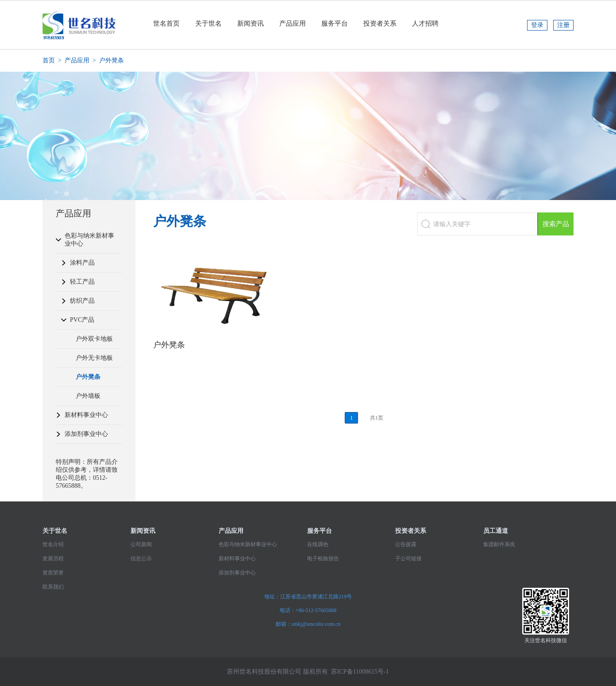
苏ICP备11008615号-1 (360, 672)
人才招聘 (425, 23)
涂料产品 (82, 263)
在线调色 (318, 544)
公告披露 (406, 544)
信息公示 (141, 559)
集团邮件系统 (499, 544)
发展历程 (53, 559)
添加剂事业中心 (86, 434)
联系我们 (53, 587)
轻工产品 (82, 282)
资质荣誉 (53, 573)
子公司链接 (408, 559)
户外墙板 (88, 396)
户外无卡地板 (94, 358)
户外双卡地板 (94, 339)
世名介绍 (53, 544)
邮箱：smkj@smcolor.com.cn (308, 624)
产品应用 (293, 23)
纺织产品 (82, 301)
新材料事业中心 (86, 415)
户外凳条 (88, 377)
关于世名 (208, 23)
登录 (537, 25)
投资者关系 (380, 23)
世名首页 (166, 23)
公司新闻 (141, 544)
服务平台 (335, 23)
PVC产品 (82, 320)
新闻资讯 (250, 23)
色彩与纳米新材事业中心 (89, 240)
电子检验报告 (323, 559)
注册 (563, 25)
